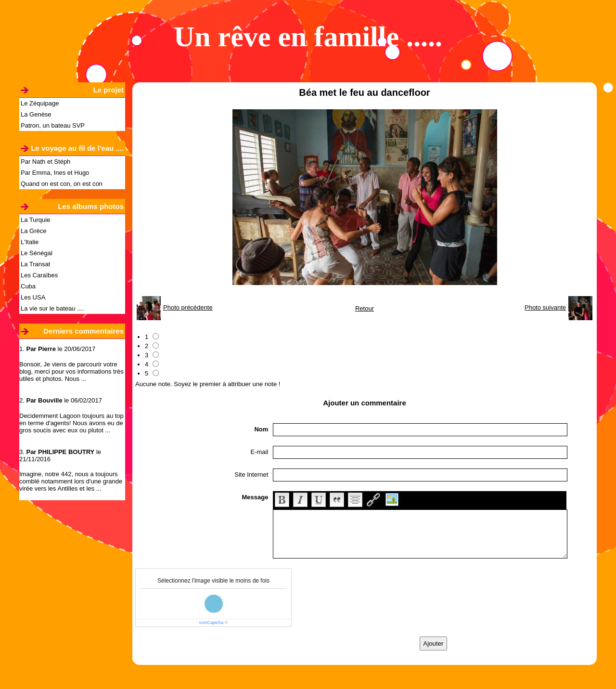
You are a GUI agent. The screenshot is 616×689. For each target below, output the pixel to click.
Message (255, 497)
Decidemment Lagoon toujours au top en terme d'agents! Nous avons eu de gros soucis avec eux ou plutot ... (71, 423)
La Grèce (33, 231)
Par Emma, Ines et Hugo (55, 173)
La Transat (35, 264)
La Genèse (36, 114)
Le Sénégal (37, 253)
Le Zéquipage (40, 103)
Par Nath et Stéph (45, 162)
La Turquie (35, 220)
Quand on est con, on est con (62, 184)
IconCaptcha (212, 623)
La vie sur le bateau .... (52, 308)
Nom (261, 429)
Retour (365, 308)
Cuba (28, 286)
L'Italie (30, 242)
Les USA (33, 297)
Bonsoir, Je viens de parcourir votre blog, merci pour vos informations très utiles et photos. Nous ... (71, 371)
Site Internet (251, 474)
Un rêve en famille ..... (308, 37)
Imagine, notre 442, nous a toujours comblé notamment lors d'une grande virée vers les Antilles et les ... (71, 481)
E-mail (260, 452)
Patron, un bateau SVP (53, 125)
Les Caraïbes (39, 275)
